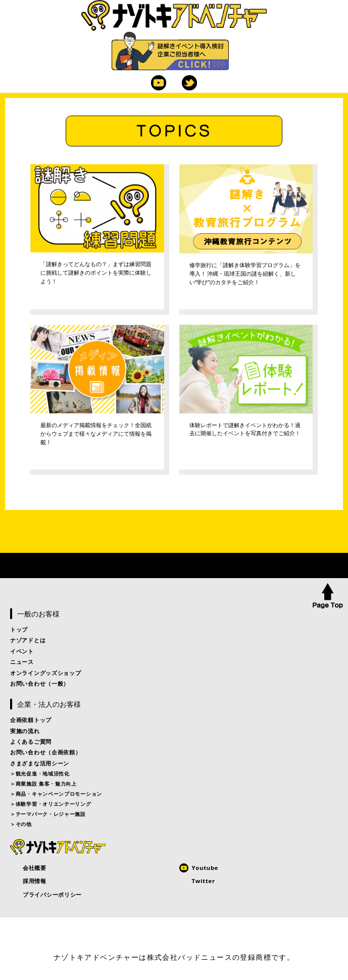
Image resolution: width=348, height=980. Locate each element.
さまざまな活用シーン (40, 763)
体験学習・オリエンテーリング (54, 804)
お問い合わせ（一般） (40, 683)
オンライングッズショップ (45, 673)
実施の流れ (25, 731)
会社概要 (35, 868)
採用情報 (35, 881)
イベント (22, 651)
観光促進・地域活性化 (43, 773)
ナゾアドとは (28, 640)
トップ (19, 629)
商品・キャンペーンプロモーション (59, 794)
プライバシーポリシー (52, 894)
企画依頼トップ (31, 720)
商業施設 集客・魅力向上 (46, 784)
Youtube (159, 83)
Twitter (189, 83)
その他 (24, 824)
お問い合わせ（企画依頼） (45, 752)
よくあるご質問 (31, 741)
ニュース (22, 662)
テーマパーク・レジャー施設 (51, 814)
